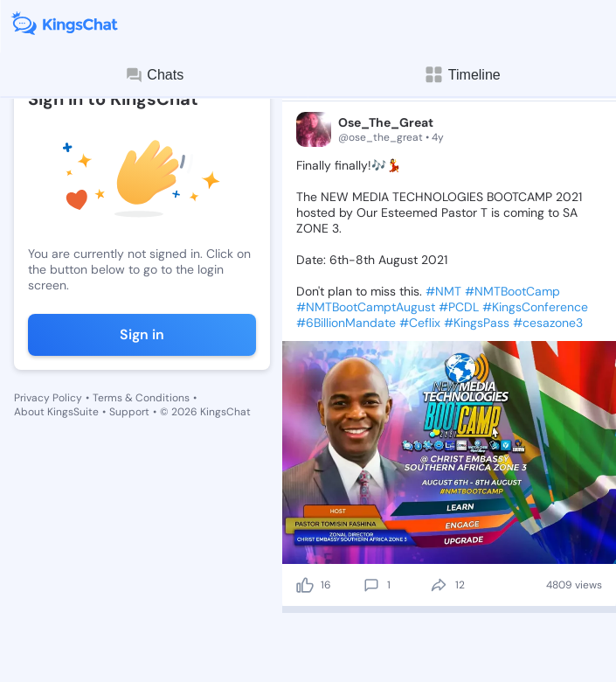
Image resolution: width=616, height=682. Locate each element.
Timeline (462, 75)
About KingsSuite (56, 412)
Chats (154, 75)
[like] (305, 585)
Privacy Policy (48, 398)
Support (129, 412)
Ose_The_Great (386, 122)
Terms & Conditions (141, 398)
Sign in (142, 334)
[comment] (371, 585)
